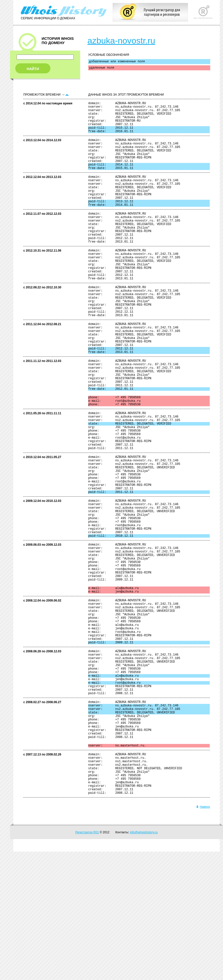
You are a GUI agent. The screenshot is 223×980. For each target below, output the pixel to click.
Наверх (203, 935)
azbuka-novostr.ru (121, 41)
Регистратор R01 (87, 961)
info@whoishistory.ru (144, 961)
